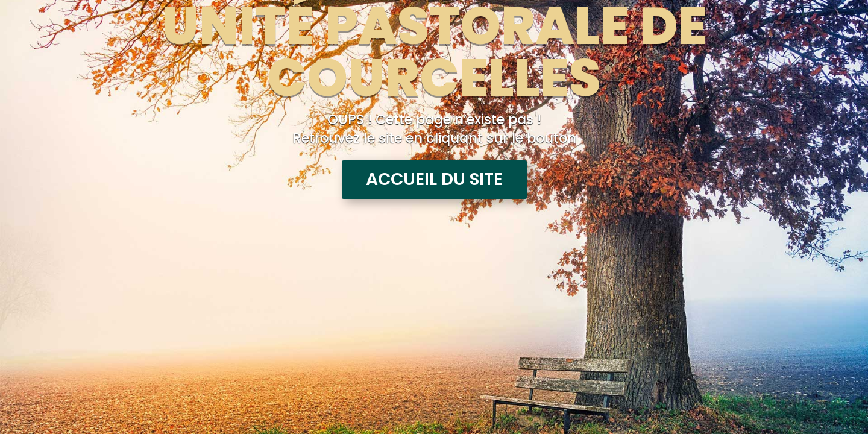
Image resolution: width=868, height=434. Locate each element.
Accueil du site (434, 179)
